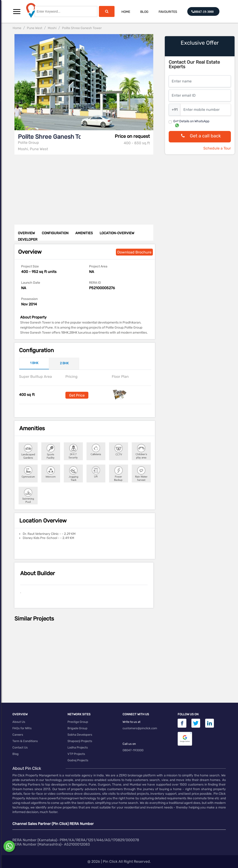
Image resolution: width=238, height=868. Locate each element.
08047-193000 (133, 750)
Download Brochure (134, 252)
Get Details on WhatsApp (191, 121)
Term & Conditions (25, 741)
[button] (17, 11)
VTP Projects (76, 754)
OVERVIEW (26, 233)
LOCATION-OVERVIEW (117, 233)
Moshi (52, 28)
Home (126, 12)
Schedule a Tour (217, 148)
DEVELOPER (28, 239)
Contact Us (20, 747)
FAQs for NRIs (22, 728)
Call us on (129, 744)
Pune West (35, 28)
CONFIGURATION (55, 233)
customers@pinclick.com (140, 728)
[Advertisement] (85, 187)
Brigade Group (77, 728)
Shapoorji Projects (80, 741)
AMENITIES (84, 233)
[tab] (34, 364)
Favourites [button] (168, 12)
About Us (19, 722)
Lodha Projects (78, 747)
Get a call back (200, 137)
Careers (18, 735)
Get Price (77, 395)
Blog (144, 12)
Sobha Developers (80, 735)
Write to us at (132, 722)
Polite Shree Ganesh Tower (82, 28)
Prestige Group (78, 722)
